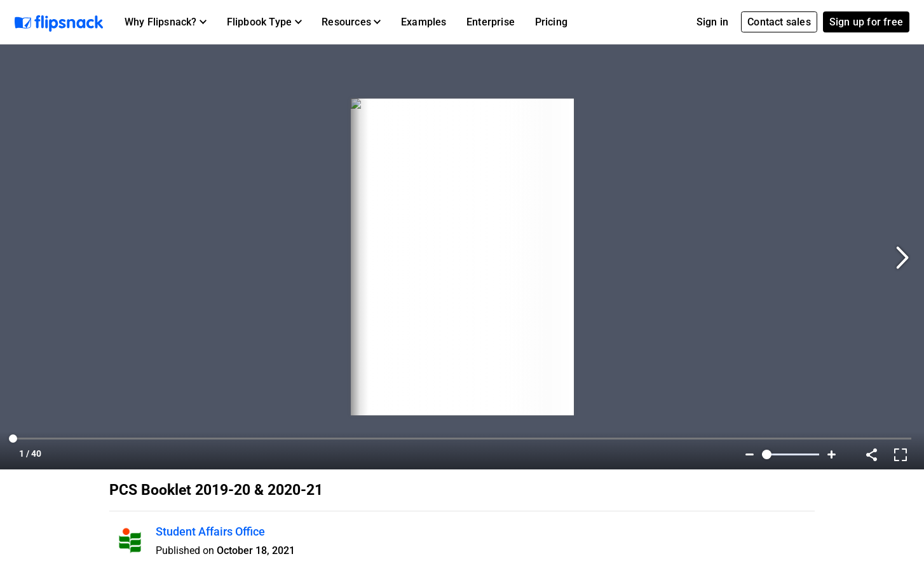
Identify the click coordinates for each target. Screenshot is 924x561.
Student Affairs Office (210, 531)
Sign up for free (866, 22)
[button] (166, 22)
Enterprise (491, 22)
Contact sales (779, 22)
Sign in (712, 22)
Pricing (551, 22)
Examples (424, 22)
